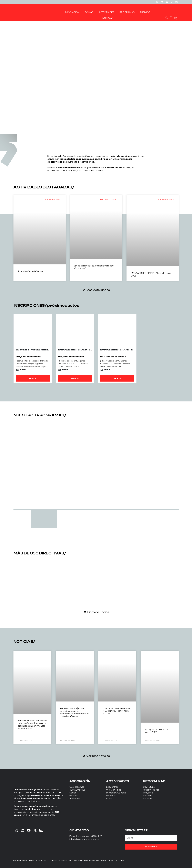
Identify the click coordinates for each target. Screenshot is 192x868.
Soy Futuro (149, 787)
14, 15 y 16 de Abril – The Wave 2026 (157, 731)
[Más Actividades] (84, 290)
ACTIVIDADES (118, 781)
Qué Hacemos (77, 787)
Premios (74, 796)
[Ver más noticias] (84, 756)
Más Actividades (98, 290)
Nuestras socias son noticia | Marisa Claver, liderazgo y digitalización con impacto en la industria (32, 725)
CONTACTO (79, 830)
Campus (148, 796)
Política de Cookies (115, 861)
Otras (109, 799)
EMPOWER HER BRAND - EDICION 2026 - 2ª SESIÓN (131, 350)
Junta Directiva (77, 790)
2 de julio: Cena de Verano (31, 271)
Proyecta (148, 793)
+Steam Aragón (151, 790)
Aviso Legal (78, 861)
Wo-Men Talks (114, 790)
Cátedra (148, 799)
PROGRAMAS (154, 781)
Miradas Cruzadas (116, 793)
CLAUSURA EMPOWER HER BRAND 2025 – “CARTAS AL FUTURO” (116, 711)
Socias (73, 793)
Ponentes (111, 796)
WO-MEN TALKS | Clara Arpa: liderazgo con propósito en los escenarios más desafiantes (75, 712)
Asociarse (75, 799)
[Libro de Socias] (85, 612)
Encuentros (112, 787)
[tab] (44, 519)
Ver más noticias (98, 756)
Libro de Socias (98, 612)
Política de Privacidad (95, 861)
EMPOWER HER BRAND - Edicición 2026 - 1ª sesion (89, 350)
